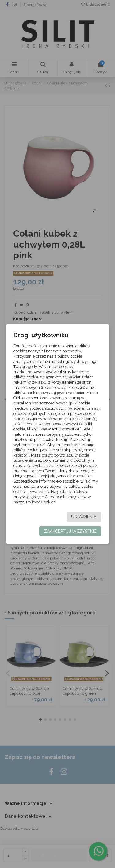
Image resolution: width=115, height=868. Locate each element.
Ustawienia (84, 517)
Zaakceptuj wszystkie (70, 531)
